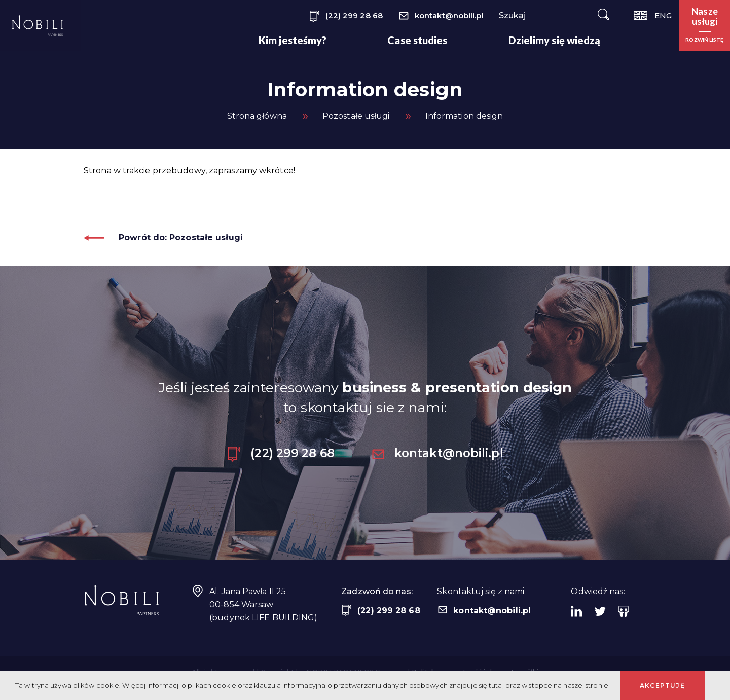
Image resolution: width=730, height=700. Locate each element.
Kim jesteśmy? (293, 40)
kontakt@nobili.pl (441, 16)
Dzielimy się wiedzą (555, 40)
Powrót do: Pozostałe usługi (163, 237)
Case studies (417, 40)
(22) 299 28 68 (346, 16)
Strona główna (257, 116)
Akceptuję (662, 686)
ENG (653, 15)
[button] (705, 25)
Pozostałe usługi (356, 116)
